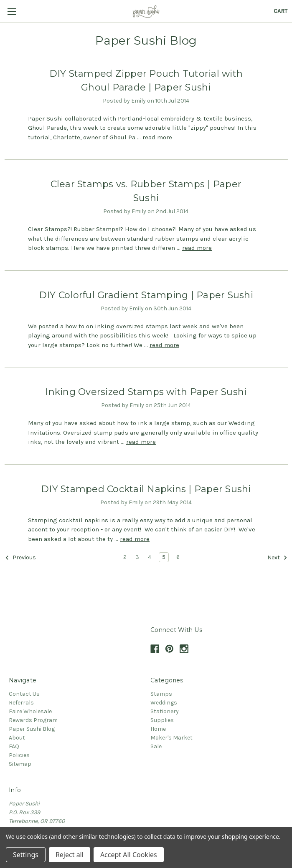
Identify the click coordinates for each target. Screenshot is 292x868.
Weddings (164, 703)
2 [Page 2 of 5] (125, 557)
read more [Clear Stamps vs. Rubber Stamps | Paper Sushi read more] (197, 248)
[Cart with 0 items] (281, 11)
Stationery (165, 711)
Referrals (21, 703)
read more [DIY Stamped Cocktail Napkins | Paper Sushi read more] (135, 539)
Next (277, 558)
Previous (20, 558)
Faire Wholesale (30, 711)
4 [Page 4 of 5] (150, 557)
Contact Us (24, 694)
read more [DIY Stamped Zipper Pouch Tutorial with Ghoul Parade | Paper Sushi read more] (157, 137)
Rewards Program (33, 720)
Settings (26, 855)
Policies (19, 755)
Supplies (162, 720)
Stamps (161, 694)
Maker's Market (171, 738)
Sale (156, 746)
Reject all (70, 855)
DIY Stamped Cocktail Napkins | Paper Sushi (146, 489)
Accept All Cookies (129, 855)
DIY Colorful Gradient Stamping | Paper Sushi (146, 295)
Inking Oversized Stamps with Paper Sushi (146, 392)
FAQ (14, 746)
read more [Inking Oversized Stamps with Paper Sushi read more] (141, 442)
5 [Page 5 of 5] (164, 557)
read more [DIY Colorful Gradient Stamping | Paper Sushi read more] (164, 345)
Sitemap (20, 764)
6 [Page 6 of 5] (178, 557)
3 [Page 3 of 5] (137, 557)
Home (158, 729)
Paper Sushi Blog (32, 729)
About (17, 738)
